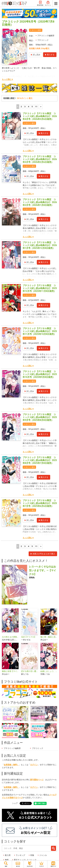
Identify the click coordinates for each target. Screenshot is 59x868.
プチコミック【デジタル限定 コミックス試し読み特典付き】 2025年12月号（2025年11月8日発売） (40, 288)
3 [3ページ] (25, 107)
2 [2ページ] (21, 107)
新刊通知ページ (37, 780)
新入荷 (8, 855)
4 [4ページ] (29, 107)
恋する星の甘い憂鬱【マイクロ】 (29, 671)
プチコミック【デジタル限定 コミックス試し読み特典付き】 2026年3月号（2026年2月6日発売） (40, 159)
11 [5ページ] (36, 107)
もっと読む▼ (8, 79)
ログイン (48, 3)
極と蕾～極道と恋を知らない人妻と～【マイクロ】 (49, 637)
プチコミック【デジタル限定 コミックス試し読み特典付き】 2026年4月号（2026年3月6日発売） (40, 116)
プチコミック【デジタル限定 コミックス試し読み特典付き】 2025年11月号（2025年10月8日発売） (40, 331)
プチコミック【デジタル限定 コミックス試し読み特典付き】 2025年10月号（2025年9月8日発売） (40, 374)
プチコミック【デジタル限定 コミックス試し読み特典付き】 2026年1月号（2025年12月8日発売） (40, 245)
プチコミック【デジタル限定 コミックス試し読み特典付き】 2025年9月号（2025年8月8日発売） (40, 417)
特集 (32, 855)
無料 (7, 860)
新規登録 (40, 3)
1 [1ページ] (18, 107)
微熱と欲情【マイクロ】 (10, 671)
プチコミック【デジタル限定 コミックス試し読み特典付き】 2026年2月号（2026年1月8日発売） (40, 202)
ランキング (20, 855)
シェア (15, 803)
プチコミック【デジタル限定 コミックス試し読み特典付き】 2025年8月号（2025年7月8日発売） (40, 460)
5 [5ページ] (32, 107)
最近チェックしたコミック (25, 860)
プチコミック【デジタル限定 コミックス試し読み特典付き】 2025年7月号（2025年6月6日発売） (40, 503)
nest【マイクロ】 (29, 637)
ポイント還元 (37, 30)
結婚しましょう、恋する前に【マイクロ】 (49, 671)
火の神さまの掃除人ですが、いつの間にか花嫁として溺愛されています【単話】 (10, 637)
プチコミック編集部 (46, 36)
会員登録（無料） (11, 765)
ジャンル (43, 855)
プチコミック (43, 40)
